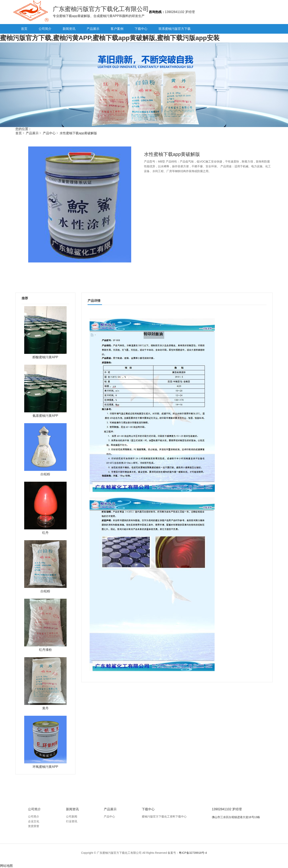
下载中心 (141, 29)
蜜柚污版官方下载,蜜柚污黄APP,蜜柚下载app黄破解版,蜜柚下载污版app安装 (110, 38)
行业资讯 (72, 821)
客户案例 (117, 29)
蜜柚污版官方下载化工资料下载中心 (164, 817)
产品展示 (93, 29)
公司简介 (45, 29)
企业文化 (34, 821)
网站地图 (6, 866)
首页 (24, 29)
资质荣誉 (34, 826)
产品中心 (49, 133)
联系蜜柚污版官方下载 (175, 29)
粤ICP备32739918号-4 (193, 853)
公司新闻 (72, 817)
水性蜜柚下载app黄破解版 (78, 133)
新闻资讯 (69, 29)
